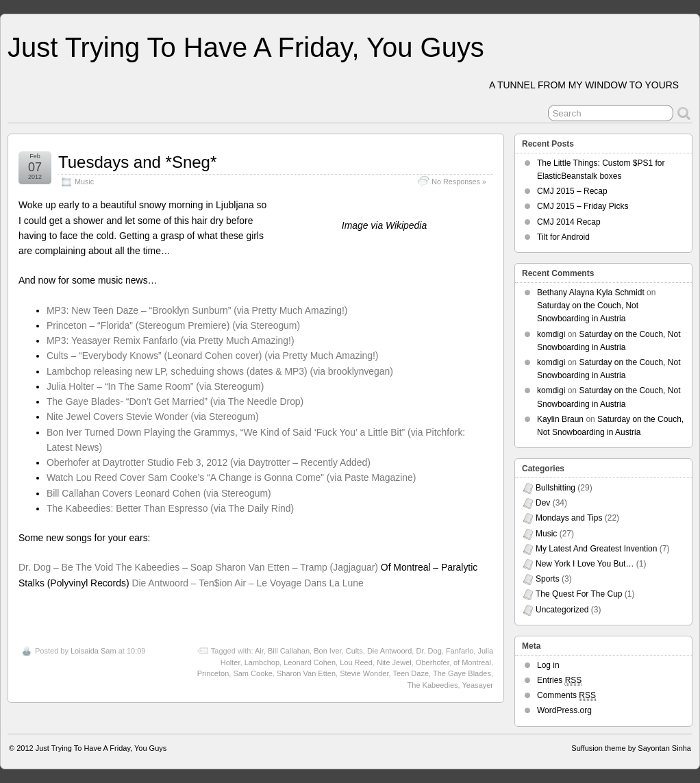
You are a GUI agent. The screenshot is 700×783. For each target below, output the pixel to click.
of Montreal (472, 662)
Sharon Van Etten (306, 673)
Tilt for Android (563, 237)
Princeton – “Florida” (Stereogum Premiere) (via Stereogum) (173, 325)
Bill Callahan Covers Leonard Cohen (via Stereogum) (159, 493)
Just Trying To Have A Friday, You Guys (246, 47)
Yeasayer (478, 685)
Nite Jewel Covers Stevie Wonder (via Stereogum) (153, 417)
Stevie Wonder (364, 673)
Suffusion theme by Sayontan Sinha (631, 748)
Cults (354, 651)
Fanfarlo (460, 651)
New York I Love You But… (585, 564)
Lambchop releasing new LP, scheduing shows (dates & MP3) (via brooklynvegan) (220, 371)
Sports (548, 579)
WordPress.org (564, 710)
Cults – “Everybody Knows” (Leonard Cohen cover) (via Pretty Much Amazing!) (213, 356)
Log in (548, 665)
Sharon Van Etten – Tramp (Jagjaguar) (297, 567)
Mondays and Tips (569, 518)
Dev (543, 503)
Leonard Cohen (310, 662)
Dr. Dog (428, 651)
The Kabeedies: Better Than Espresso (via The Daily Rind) (170, 508)
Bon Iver (327, 651)
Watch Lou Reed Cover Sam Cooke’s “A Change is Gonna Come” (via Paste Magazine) (232, 477)
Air (259, 651)
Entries (559, 681)
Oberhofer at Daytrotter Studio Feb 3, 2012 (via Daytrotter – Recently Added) (209, 462)
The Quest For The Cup (579, 594)
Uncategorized (562, 610)
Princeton (213, 673)
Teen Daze (411, 673)
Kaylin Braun (560, 419)
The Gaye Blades (462, 673)
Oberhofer (433, 662)
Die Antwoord (389, 651)
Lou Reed (356, 662)
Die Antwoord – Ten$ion (182, 583)
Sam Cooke (252, 673)
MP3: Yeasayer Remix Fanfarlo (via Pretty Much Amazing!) (171, 340)
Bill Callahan (289, 651)
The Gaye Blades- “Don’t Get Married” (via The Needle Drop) (175, 401)
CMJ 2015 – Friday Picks (583, 206)
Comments (566, 696)
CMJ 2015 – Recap (572, 191)
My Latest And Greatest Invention (596, 549)
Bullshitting (555, 488)
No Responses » (459, 182)
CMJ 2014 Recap (569, 222)
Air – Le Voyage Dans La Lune (299, 583)
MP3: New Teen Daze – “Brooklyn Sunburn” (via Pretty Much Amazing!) (197, 310)
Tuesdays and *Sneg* (137, 162)
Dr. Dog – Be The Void (66, 567)
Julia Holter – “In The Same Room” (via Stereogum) (155, 386)
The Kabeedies (433, 685)
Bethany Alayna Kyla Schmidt (591, 293)
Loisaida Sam (93, 651)
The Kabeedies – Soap (164, 567)
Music (84, 182)
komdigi (551, 334)
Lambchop (262, 662)
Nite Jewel (394, 662)
